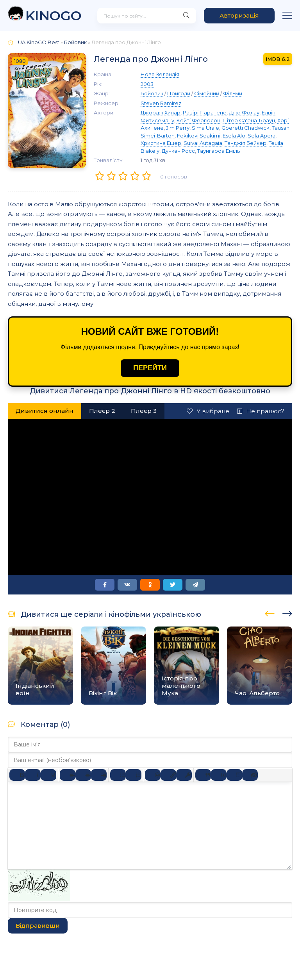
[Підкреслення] (48, 775)
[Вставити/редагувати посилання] (168, 775)
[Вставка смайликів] (153, 775)
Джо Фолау (244, 112)
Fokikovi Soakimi (199, 136)
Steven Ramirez (161, 103)
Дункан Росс (178, 151)
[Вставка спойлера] (234, 775)
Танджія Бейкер (246, 143)
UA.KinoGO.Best (39, 42)
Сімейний (207, 93)
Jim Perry (178, 128)
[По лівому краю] (68, 775)
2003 (147, 84)
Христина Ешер (161, 143)
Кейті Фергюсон (198, 120)
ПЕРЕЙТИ (150, 368)
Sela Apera (262, 136)
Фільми (233, 93)
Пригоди (179, 93)
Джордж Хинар (161, 112)
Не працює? (261, 411)
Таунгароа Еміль (219, 151)
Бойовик (75, 42)
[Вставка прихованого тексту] (250, 775)
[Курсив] (33, 775)
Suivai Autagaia (203, 143)
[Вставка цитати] (203, 775)
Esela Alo (234, 136)
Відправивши (38, 926)
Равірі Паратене (205, 112)
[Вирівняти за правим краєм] (99, 775)
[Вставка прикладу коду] (219, 775)
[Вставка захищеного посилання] (184, 775)
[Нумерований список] (134, 775)
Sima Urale (205, 128)
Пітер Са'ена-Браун (249, 120)
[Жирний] (17, 775)
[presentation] (270, 612)
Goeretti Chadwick (246, 128)
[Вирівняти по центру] (83, 775)
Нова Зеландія (160, 74)
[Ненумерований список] (118, 775)
